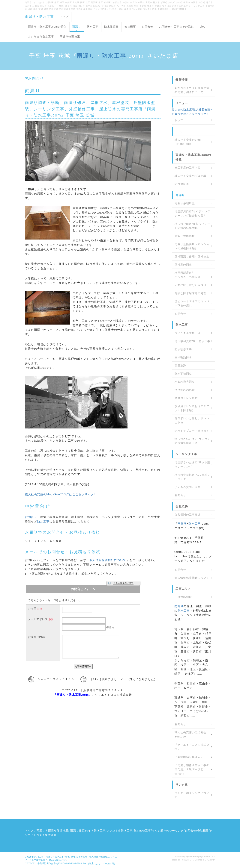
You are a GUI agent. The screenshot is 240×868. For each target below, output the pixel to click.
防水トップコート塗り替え (192, 431)
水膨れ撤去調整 (185, 382)
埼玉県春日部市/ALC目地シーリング (192, 477)
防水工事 (93, 27)
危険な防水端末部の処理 (190, 293)
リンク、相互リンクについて (192, 795)
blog (203, 27)
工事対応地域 (183, 597)
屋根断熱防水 (183, 357)
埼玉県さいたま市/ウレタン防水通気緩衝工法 (192, 441)
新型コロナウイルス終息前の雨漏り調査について (192, 90)
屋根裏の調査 (183, 265)
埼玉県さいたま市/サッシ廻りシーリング (192, 464)
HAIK (213, 860)
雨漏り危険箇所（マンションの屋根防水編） (192, 246)
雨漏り (77, 27)
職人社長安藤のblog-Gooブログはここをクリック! (60, 494)
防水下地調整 (183, 374)
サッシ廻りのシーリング (168, 831)
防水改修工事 (183, 349)
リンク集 (182, 785)
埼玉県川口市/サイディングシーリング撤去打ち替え (192, 213)
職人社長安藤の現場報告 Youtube (190, 734)
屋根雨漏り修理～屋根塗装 (192, 257)
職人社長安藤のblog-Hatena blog (188, 142)
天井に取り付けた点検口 (190, 285)
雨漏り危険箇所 (185, 236)
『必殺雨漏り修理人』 (189, 757)
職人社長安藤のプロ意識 (190, 176)
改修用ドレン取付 (186, 398)
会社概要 (130, 27)
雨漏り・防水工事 (39, 17)
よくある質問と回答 (188, 487)
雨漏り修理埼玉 (70, 37)
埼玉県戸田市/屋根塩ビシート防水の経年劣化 (192, 226)
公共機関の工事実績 (188, 515)
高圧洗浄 (180, 366)
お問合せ (148, 27)
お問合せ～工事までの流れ (177, 27)
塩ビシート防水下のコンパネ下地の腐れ (192, 303)
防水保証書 (111, 27)
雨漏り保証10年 (81, 831)
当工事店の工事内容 (188, 168)
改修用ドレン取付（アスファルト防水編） (192, 408)
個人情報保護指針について (108, 560)
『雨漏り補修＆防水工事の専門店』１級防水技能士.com (192, 769)
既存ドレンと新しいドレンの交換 (192, 420)
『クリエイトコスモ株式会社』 (192, 747)
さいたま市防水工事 (41, 37)
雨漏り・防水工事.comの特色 (47, 27)
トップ (64, 17)
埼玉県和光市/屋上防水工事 (192, 341)
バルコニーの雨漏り (188, 277)
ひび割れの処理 (185, 390)
